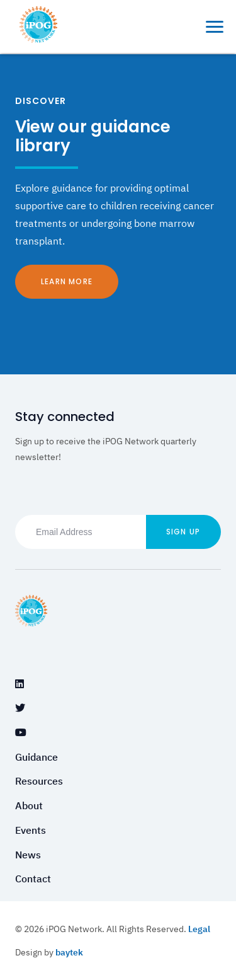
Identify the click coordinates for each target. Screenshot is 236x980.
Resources (39, 781)
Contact (33, 879)
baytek (69, 952)
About (29, 805)
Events (31, 830)
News (28, 855)
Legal (199, 929)
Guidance (37, 757)
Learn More (67, 281)
